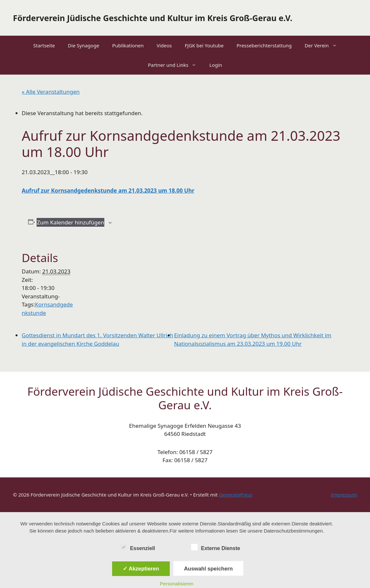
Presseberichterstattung (264, 45)
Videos (164, 45)
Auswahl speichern (208, 569)
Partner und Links (175, 65)
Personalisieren (177, 584)
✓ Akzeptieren (141, 569)
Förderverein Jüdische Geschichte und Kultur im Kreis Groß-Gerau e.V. (153, 18)
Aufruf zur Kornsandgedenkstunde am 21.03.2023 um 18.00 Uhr (108, 191)
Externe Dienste (216, 547)
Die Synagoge (84, 45)
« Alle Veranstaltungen (51, 92)
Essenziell (138, 547)
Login (216, 65)
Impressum (344, 495)
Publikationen (128, 45)
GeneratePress (236, 495)
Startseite (44, 45)
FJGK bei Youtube (204, 45)
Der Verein (324, 45)
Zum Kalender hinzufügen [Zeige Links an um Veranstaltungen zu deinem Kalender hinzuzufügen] (70, 222)
